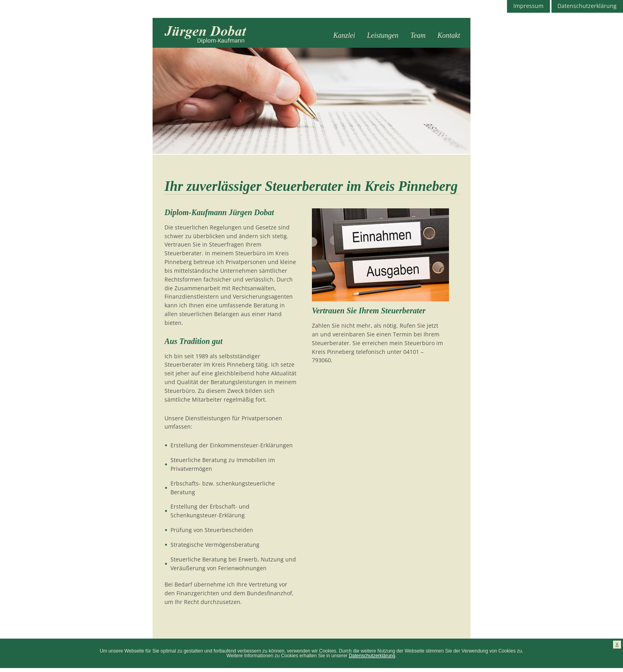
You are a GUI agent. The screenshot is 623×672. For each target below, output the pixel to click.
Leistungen (383, 35)
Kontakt (449, 35)
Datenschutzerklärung (372, 656)
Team (418, 35)
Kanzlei (344, 35)
